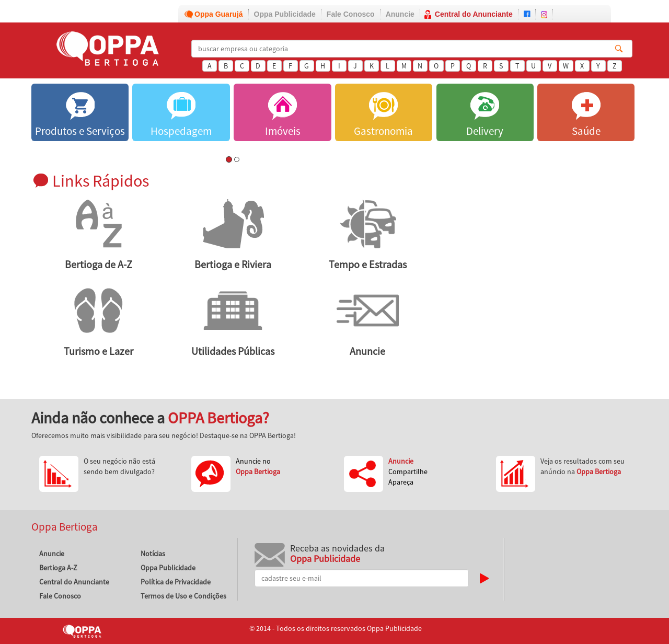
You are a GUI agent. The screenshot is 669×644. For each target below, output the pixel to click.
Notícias (153, 554)
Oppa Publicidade (285, 14)
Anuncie (400, 14)
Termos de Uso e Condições (183, 596)
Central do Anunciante (474, 14)
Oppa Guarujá (219, 14)
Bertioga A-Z (58, 568)
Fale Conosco (351, 14)
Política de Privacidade (176, 582)
